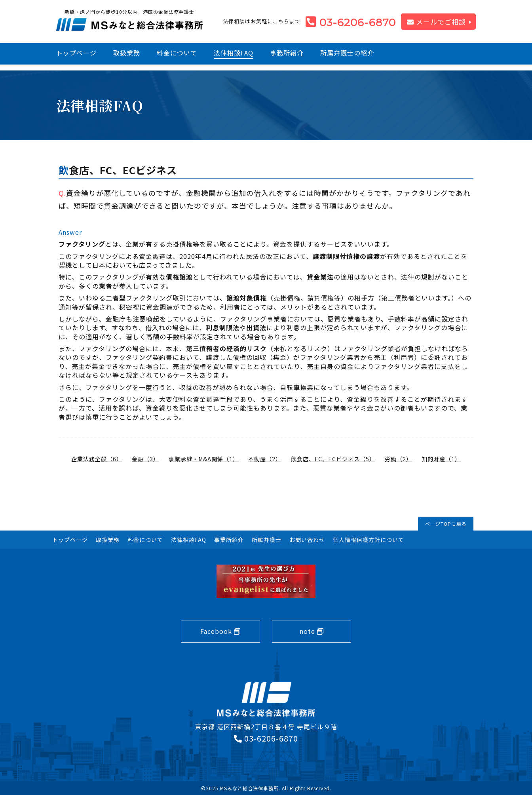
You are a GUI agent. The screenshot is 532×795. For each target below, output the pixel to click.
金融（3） (145, 459)
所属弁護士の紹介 (347, 53)
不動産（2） (265, 459)
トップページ (76, 53)
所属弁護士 (267, 540)
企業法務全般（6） (97, 459)
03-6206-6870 (358, 23)
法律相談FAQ (234, 53)
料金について (177, 53)
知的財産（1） (441, 459)
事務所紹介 (287, 53)
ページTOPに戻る (446, 524)
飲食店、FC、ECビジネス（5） (333, 459)
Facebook (220, 631)
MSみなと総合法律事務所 (249, 788)
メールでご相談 (436, 22)
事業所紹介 (229, 540)
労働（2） (398, 459)
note (312, 631)
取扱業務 (127, 53)
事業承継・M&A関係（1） (204, 459)
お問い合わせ (307, 540)
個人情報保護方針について (369, 540)
